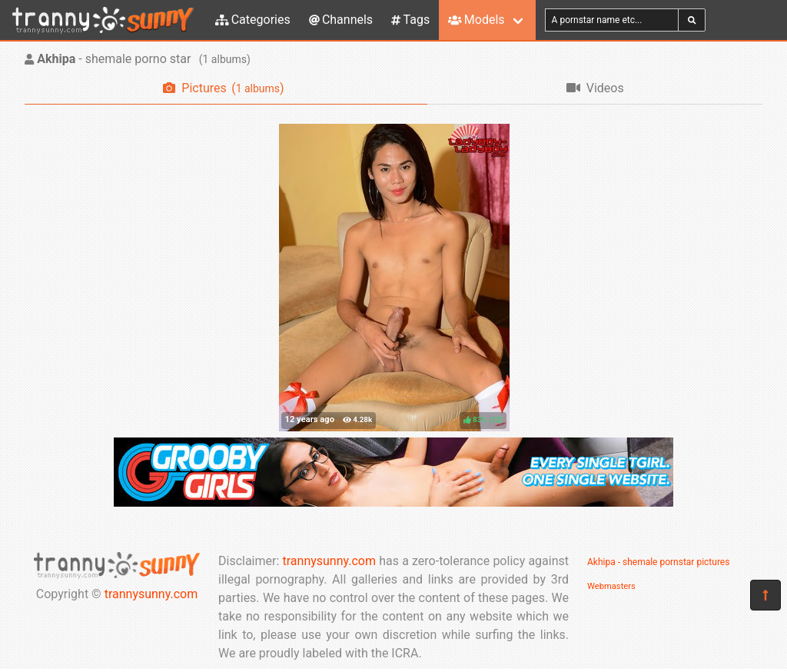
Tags (410, 20)
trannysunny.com (151, 594)
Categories (253, 20)
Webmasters (611, 586)
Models (476, 20)
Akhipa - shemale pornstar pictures (658, 562)
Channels (341, 20)
